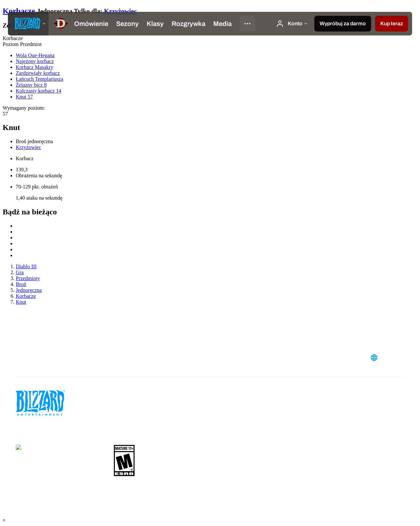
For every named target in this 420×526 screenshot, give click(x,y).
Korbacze (20, 11)
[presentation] (28, 24)
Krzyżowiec (120, 11)
